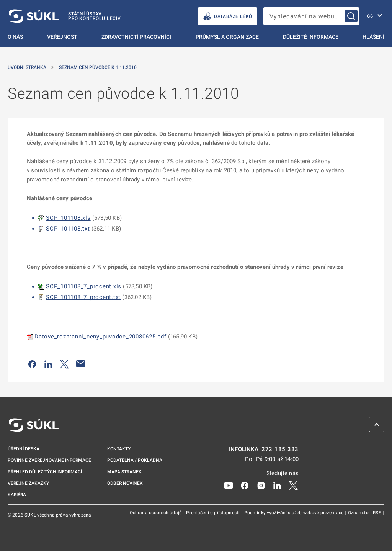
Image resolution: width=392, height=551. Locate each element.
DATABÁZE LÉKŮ (228, 16)
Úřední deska (24, 449)
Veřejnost (62, 37)
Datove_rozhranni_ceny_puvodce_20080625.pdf (100, 337)
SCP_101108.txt (68, 229)
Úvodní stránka (27, 67)
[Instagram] (261, 485)
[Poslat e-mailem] (81, 364)
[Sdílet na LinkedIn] (48, 364)
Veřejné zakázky (28, 483)
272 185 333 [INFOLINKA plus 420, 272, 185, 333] (280, 449)
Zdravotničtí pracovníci (136, 37)
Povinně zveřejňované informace (49, 460)
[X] (293, 485)
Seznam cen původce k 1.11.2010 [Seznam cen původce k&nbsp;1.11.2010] (98, 67)
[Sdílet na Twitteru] (64, 364)
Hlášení (373, 37)
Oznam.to (359, 513)
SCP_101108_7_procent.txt (83, 297)
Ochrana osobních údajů (156, 513)
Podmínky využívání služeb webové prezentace (295, 513)
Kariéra (17, 495)
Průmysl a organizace (227, 37)
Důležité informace (311, 37)
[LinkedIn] (277, 485)
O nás (15, 37)
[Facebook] (245, 485)
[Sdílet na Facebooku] (32, 364)
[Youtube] (229, 485)
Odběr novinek (125, 483)
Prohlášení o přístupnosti (213, 513)
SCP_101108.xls (68, 218)
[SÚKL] (64, 16)
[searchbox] (311, 16)
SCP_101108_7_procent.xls (84, 286)
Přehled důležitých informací (45, 472)
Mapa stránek (124, 472)
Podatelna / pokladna (135, 460)
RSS (378, 513)
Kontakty (119, 449)
